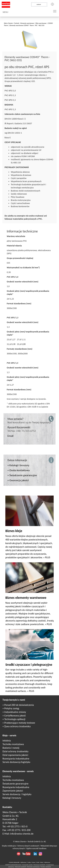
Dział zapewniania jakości (15, 755)
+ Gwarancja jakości (18, 480)
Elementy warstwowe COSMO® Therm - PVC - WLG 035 (27, 25)
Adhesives (24, 862)
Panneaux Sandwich (40, 865)
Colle (38, 862)
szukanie (39, 4)
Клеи (34, 862)
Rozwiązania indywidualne (16, 759)
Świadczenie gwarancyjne (15, 784)
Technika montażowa (13, 744)
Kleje (42, 862)
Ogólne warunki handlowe (36, 848)
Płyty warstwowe (41, 23)
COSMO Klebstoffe (14, 862)
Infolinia (7, 741)
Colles (29, 862)
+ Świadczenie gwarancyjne (22, 475)
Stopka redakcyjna (9, 846)
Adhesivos (47, 862)
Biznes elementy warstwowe (26, 598)
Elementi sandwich (21, 867)
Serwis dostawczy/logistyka (16, 762)
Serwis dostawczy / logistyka (17, 794)
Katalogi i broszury (12, 798)
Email (11, 436)
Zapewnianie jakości (13, 791)
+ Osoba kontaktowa (19, 470)
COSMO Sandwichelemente (13, 865)
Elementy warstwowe (27, 23)
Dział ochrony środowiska (15, 751)
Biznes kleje (14, 531)
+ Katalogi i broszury (18, 465)
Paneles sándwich (46, 867)
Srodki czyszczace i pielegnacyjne (29, 665)
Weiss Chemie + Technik (11, 23)
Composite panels (27, 865)
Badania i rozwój (11, 748)
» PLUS (47, 557)
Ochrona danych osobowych (28, 846)
